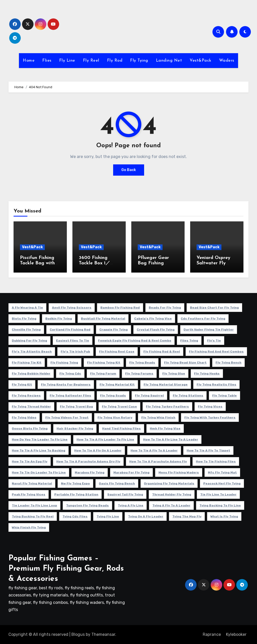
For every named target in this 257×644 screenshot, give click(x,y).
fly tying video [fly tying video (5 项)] (24, 417)
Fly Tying (139, 61)
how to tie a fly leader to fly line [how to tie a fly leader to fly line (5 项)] (105, 439)
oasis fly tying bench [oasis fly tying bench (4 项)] (117, 483)
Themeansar (103, 634)
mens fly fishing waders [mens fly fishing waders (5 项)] (179, 472)
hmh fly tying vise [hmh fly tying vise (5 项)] (165, 428)
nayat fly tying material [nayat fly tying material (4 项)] (32, 483)
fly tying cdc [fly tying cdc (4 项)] (70, 374)
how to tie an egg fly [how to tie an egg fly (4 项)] (30, 461)
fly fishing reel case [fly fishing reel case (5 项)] (117, 352)
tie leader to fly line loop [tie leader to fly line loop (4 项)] (34, 505)
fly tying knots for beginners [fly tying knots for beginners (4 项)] (66, 385)
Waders (227, 61)
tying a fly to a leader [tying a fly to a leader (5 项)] (171, 505)
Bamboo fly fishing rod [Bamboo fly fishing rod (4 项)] (120, 308)
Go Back (129, 170)
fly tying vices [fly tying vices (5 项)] (210, 406)
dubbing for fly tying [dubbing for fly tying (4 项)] (29, 341)
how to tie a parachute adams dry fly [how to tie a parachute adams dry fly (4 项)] (88, 461)
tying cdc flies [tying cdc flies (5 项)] (75, 516)
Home (29, 61)
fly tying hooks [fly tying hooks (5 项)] (207, 374)
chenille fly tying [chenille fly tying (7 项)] (26, 330)
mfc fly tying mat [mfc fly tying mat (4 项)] (222, 472)
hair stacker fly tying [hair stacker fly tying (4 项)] (75, 428)
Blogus (78, 634)
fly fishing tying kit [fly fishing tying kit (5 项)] (104, 363)
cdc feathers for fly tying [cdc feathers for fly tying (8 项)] (203, 319)
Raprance (212, 634)
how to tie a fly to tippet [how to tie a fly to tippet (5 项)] (208, 450)
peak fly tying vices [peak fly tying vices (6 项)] (29, 494)
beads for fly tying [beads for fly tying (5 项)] (165, 308)
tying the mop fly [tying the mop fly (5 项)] (187, 516)
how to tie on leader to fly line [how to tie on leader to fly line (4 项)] (39, 472)
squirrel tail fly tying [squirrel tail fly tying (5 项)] (125, 494)
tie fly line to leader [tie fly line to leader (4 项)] (218, 494)
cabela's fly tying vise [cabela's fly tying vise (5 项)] (153, 319)
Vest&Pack (201, 61)
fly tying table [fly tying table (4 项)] (224, 396)
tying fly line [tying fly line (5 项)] (108, 516)
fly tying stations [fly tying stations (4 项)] (188, 396)
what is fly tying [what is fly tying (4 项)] (224, 516)
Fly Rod (115, 61)
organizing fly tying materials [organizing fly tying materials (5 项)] (169, 483)
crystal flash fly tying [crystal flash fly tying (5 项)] (156, 330)
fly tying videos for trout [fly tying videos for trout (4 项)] (67, 417)
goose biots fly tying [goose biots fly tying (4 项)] (30, 428)
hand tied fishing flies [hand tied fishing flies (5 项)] (121, 428)
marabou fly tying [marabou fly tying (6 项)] (90, 472)
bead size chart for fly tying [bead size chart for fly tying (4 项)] (214, 308)
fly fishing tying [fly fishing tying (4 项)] (64, 363)
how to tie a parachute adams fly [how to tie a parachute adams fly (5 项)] (158, 461)
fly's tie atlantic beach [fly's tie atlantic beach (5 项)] (32, 352)
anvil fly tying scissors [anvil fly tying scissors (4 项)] (72, 308)
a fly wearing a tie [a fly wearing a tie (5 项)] (27, 308)
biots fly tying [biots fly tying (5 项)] (24, 319)
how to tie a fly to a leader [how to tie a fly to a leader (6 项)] (154, 450)
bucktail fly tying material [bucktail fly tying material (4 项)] (103, 319)
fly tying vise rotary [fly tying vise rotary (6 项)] (115, 417)
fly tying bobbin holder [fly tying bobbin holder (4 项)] (31, 374)
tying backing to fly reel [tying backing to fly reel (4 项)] (33, 516)
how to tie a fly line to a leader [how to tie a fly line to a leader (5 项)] (171, 439)
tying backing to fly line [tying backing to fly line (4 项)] (220, 505)
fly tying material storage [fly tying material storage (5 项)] (166, 385)
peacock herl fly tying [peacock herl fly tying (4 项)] (222, 483)
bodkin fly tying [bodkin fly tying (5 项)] (59, 319)
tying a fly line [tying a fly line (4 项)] (131, 505)
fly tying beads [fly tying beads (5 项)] (142, 363)
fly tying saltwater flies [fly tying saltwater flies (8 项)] (70, 396)
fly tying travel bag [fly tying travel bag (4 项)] (76, 406)
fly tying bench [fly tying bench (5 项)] (228, 363)
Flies (47, 61)
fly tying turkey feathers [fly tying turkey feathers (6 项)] (167, 406)
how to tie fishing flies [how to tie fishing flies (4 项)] (216, 461)
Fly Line (67, 61)
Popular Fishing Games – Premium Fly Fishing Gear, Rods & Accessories (66, 569)
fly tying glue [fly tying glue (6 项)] (174, 374)
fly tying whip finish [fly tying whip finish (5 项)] (158, 417)
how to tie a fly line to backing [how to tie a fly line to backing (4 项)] (39, 450)
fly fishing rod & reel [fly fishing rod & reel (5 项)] (162, 352)
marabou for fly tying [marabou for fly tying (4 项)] (131, 472)
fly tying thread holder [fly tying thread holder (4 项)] (31, 406)
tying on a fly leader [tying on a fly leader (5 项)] (146, 516)
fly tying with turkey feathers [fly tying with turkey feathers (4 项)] (210, 417)
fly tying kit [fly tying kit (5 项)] (22, 385)
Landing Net (169, 61)
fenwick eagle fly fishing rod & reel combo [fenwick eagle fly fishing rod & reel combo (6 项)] (135, 341)
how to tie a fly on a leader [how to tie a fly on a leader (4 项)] (98, 450)
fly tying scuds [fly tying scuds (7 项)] (113, 396)
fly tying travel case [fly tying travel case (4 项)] (119, 406)
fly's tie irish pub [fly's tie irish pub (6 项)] (75, 352)
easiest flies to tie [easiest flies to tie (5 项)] (73, 341)
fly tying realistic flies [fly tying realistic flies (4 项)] (216, 385)
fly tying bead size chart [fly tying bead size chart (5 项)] (185, 363)
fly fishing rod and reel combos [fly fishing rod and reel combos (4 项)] (216, 352)
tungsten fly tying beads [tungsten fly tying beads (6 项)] (87, 505)
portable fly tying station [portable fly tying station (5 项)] (76, 494)
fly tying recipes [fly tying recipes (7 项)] (26, 396)
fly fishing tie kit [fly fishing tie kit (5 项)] (27, 363)
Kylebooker (236, 634)
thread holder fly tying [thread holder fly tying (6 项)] (172, 494)
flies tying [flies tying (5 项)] (189, 341)
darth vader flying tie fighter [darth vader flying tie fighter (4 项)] (209, 330)
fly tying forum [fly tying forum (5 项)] (103, 374)
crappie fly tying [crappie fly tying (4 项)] (114, 330)
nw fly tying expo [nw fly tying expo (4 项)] (75, 483)
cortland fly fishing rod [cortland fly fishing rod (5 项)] (70, 330)
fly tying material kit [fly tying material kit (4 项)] (117, 385)
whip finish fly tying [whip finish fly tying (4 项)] (29, 527)
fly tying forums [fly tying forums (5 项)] (139, 374)
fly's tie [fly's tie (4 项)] (214, 341)
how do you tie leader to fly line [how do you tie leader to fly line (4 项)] (40, 439)
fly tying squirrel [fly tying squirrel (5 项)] (149, 396)
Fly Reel (91, 61)
